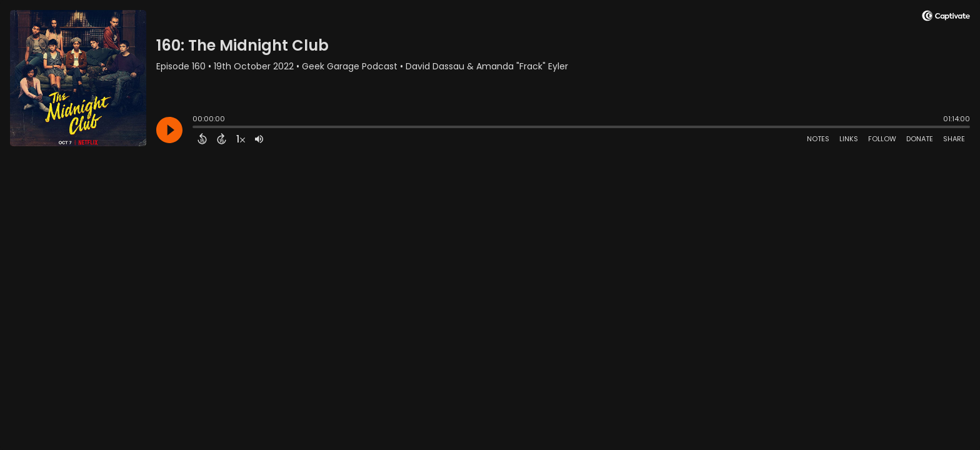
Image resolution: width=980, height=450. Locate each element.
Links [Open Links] (849, 139)
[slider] (196, 128)
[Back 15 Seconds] (202, 139)
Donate (920, 139)
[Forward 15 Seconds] (222, 139)
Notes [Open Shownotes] (818, 139)
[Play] (169, 130)
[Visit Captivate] (946, 18)
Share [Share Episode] (954, 139)
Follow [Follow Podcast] (882, 139)
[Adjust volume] (259, 139)
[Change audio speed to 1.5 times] (241, 139)
